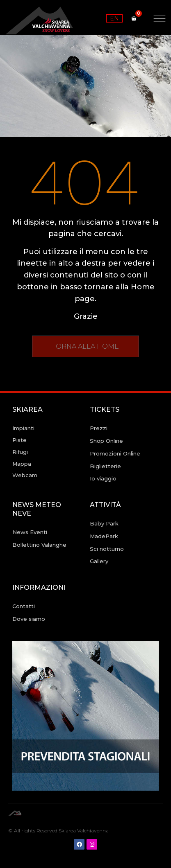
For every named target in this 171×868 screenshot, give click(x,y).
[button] (85, 346)
